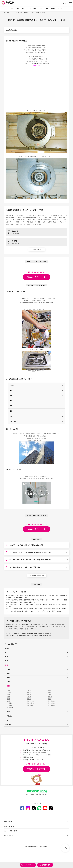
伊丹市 (49, 691)
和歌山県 (9, 716)
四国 (11, 416)
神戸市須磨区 (10, 707)
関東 (11, 396)
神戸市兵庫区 (51, 701)
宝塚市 (49, 693)
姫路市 (29, 693)
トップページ (7, 12)
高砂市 (8, 701)
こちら (33, 371)
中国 (11, 411)
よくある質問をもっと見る (36, 575)
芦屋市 (29, 699)
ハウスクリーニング (17, 12)
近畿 (11, 406)
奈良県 (9, 712)
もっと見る (36, 249)
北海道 (12, 385)
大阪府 (9, 682)
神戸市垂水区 (31, 703)
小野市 (8, 695)
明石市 (29, 697)
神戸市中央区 (31, 701)
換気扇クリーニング (29, 12)
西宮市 (49, 699)
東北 (11, 390)
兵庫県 (38, 12)
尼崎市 (29, 695)
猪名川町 (50, 697)
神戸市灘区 (10, 705)
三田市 (29, 691)
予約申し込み (46, 865)
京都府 (9, 678)
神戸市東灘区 (51, 703)
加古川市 (9, 693)
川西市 (49, 695)
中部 (11, 401)
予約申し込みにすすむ (36, 277)
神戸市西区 (30, 705)
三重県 (9, 669)
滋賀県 (9, 673)
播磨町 (8, 697)
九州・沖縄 (13, 422)
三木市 (8, 691)
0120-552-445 (29, 865)
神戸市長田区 (51, 705)
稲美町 (8, 699)
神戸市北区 (10, 703)
